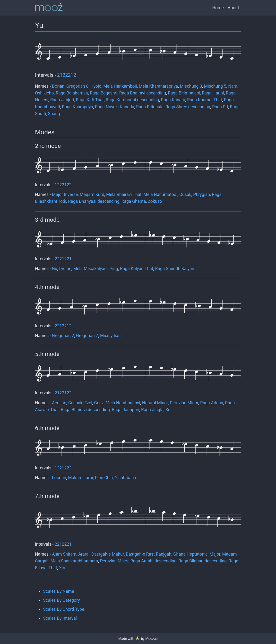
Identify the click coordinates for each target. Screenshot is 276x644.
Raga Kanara (173, 100)
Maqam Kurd (92, 195)
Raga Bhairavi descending (85, 410)
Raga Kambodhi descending (132, 100)
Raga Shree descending (188, 107)
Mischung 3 (191, 86)
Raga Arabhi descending (154, 561)
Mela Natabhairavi (123, 403)
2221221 (63, 259)
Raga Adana (212, 403)
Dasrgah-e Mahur (108, 554)
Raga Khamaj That (205, 100)
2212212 (63, 326)
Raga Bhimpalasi (184, 93)
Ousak (185, 195)
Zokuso (155, 201)
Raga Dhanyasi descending (94, 201)
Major (215, 554)
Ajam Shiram (64, 554)
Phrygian (202, 195)
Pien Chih (104, 478)
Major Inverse (65, 195)
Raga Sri (220, 107)
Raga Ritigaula (150, 107)
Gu (55, 269)
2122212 (67, 75)
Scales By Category (62, 600)
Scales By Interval (60, 618)
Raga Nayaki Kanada (115, 107)
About (233, 8)
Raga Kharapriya (78, 107)
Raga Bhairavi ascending (143, 93)
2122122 (63, 393)
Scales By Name (59, 591)
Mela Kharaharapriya (158, 86)
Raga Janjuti (62, 100)
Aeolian (59, 403)
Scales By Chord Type (64, 609)
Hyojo (96, 86)
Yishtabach (125, 478)
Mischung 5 (215, 86)
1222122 (63, 185)
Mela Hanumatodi (160, 195)
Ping (114, 269)
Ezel (88, 403)
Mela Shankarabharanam (74, 561)
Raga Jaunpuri (125, 410)
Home (218, 8)
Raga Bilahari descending (203, 561)
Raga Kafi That (90, 100)
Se (168, 410)
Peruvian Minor (184, 403)
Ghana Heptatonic (190, 554)
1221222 (63, 468)
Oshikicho (44, 93)
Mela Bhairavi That (124, 195)
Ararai (84, 554)
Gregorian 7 (87, 336)
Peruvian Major (114, 561)
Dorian (58, 86)
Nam (233, 86)
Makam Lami (80, 478)
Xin (62, 568)
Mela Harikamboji (120, 86)
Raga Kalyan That (137, 269)
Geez (99, 403)
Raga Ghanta (134, 201)
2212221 (63, 544)
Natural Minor (155, 403)
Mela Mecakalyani (91, 269)
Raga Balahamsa (72, 93)
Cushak (75, 403)
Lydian (65, 269)
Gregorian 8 (77, 86)
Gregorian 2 (63, 336)
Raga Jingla (152, 410)
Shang (54, 114)
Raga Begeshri (104, 93)
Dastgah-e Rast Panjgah (149, 554)
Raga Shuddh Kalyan (175, 269)
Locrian (59, 478)
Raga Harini (213, 93)
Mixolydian (110, 336)
